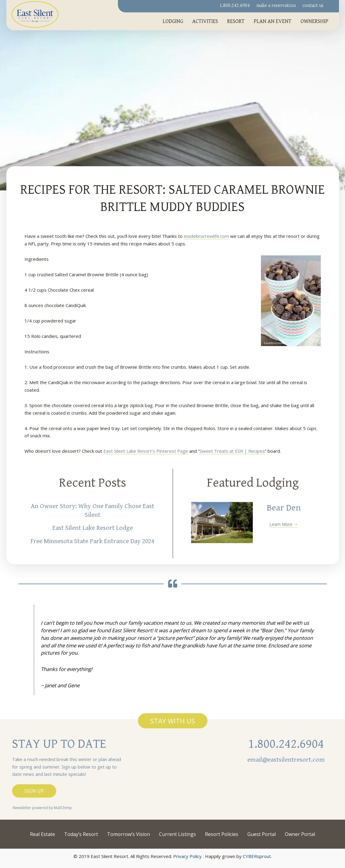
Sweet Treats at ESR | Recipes (232, 451)
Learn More (284, 524)
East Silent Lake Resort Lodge (93, 528)
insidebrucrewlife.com (206, 236)
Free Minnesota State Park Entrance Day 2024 (92, 541)
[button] (173, 721)
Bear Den (284, 508)
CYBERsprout (257, 856)
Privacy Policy (187, 856)
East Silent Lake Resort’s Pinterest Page (146, 451)
